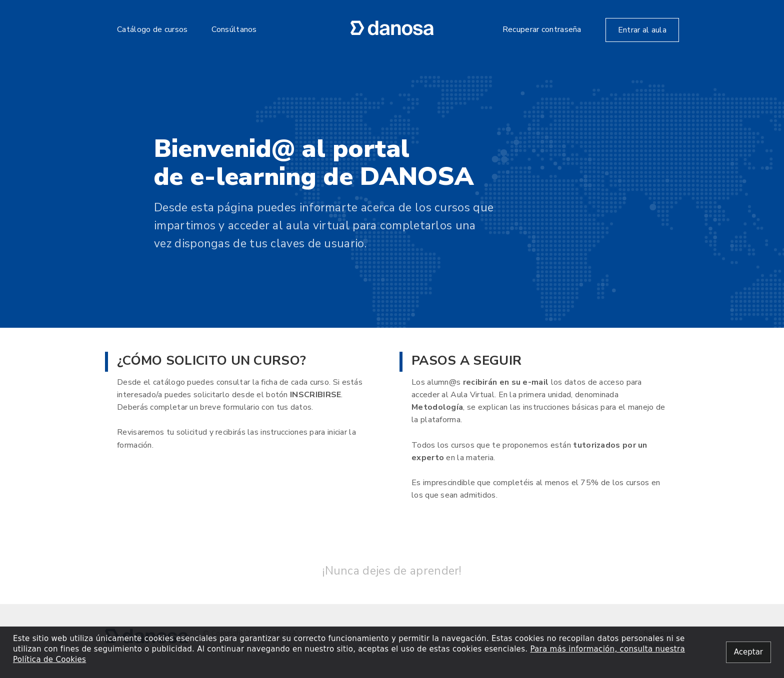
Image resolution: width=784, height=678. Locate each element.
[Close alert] (748, 652)
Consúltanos (234, 29)
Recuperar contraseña (542, 29)
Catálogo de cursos (152, 29)
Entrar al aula (642, 30)
